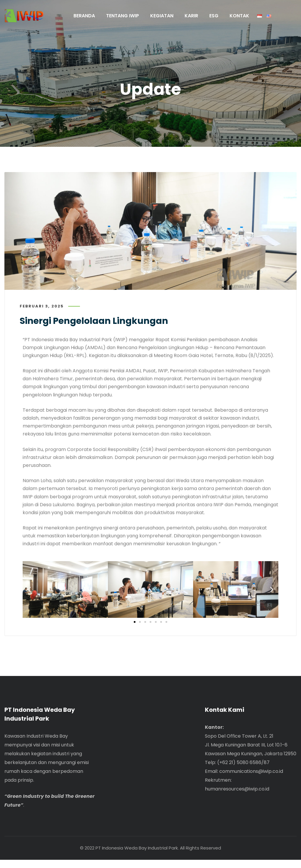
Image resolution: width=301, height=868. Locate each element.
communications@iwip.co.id (251, 779)
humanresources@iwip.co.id (237, 797)
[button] (29, 594)
